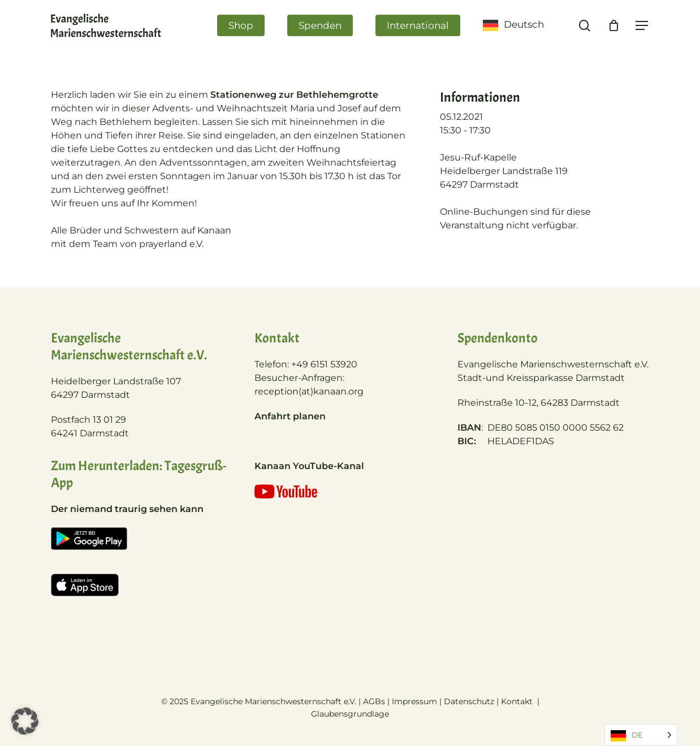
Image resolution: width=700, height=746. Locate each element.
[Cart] (613, 33)
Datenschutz (469, 701)
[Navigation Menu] (642, 33)
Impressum (414, 701)
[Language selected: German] (641, 735)
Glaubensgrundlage (350, 714)
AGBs (374, 701)
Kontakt (518, 701)
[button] (25, 721)
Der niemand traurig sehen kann (127, 509)
